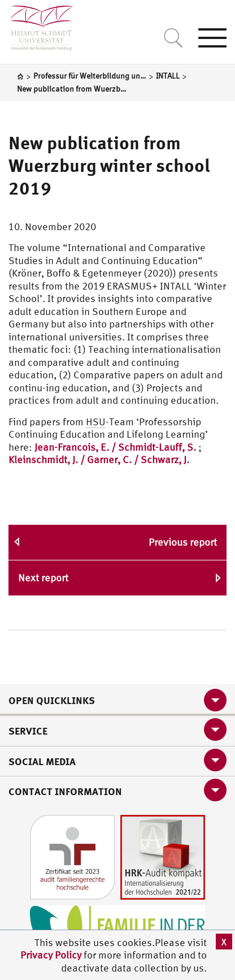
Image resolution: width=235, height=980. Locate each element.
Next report (43, 578)
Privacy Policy (52, 955)
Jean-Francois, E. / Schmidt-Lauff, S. (115, 447)
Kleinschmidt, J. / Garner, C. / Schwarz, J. (99, 459)
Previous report (183, 542)
